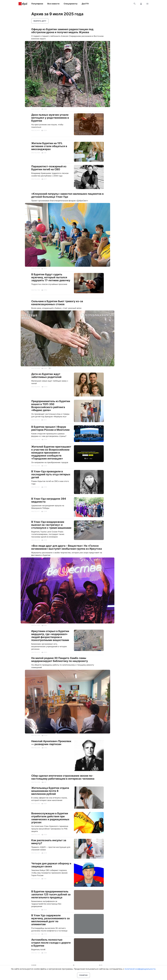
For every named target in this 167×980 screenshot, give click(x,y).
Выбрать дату (40, 21)
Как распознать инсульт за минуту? (49, 842)
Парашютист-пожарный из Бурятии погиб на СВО (49, 168)
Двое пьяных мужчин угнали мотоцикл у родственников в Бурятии (50, 118)
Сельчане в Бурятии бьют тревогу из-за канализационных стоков (57, 303)
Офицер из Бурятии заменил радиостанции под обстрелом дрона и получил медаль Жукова (62, 31)
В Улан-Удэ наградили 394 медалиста (49, 500)
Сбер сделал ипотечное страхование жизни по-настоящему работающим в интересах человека (63, 777)
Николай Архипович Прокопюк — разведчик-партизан (51, 743)
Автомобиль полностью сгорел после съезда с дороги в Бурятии (51, 943)
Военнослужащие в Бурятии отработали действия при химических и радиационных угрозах (50, 818)
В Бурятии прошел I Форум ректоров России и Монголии (50, 428)
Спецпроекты (71, 4)
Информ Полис (23, 4)
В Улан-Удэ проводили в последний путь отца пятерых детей (51, 474)
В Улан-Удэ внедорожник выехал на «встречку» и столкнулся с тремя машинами (51, 525)
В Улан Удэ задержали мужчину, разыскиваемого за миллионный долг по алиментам (50, 920)
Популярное (37, 4)
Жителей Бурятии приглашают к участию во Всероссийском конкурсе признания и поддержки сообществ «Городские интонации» (51, 453)
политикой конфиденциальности (140, 969)
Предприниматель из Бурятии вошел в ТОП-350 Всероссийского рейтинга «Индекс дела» (51, 406)
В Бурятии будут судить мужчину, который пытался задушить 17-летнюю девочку (51, 277)
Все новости (53, 4)
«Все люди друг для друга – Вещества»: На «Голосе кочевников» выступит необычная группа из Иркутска (67, 547)
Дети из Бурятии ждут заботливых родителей (46, 376)
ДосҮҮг (85, 4)
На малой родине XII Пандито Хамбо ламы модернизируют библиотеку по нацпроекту (60, 660)
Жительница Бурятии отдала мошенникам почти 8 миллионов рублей (50, 791)
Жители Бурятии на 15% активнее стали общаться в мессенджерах (49, 146)
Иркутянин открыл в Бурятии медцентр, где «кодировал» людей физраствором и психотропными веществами (50, 636)
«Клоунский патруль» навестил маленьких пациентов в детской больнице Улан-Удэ (67, 195)
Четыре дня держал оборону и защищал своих (51, 865)
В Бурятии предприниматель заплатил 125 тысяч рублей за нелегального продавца (51, 894)
